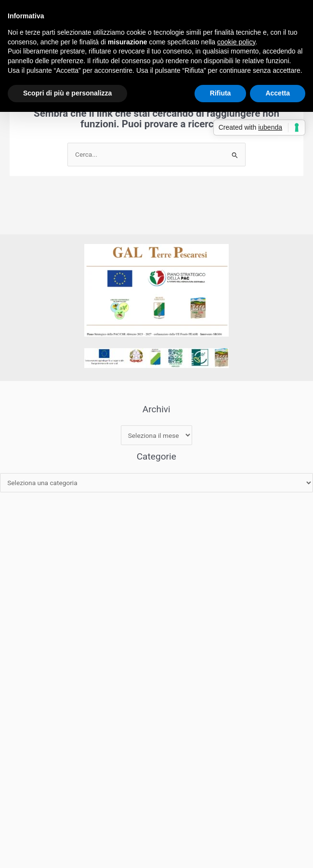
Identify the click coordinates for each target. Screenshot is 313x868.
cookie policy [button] (236, 42)
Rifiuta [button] (221, 93)
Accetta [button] (278, 93)
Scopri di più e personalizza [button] (67, 93)
